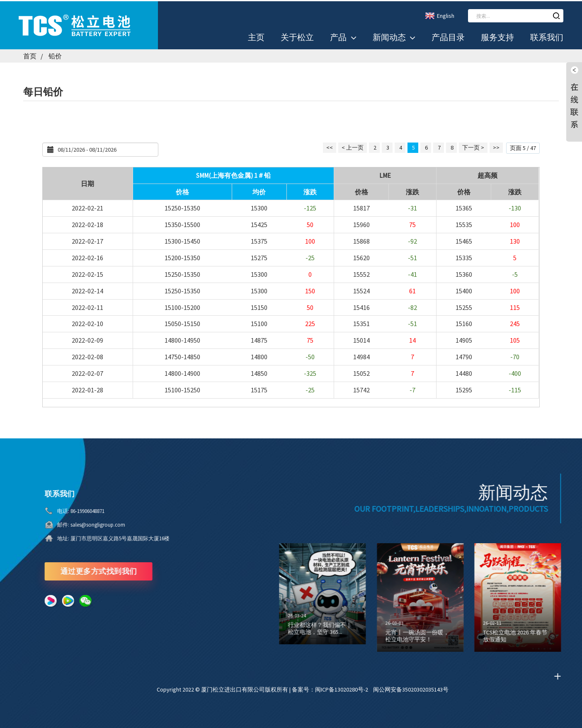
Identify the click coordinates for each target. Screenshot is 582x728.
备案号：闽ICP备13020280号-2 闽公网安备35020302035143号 (370, 688)
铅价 (55, 55)
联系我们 (547, 36)
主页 (256, 36)
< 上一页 (353, 146)
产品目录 (448, 36)
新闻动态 (394, 36)
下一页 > (473, 146)
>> (496, 146)
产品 (343, 36)
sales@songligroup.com (75, 524)
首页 (30, 55)
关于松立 (297, 36)
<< (330, 146)
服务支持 (497, 36)
